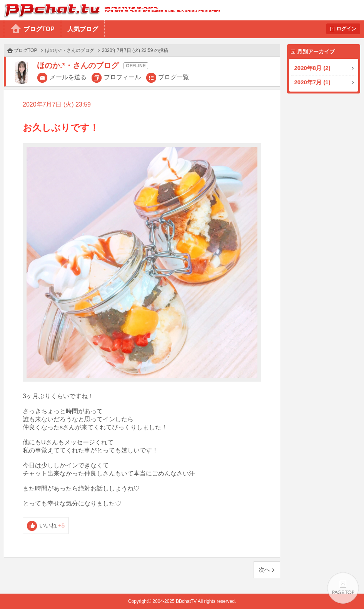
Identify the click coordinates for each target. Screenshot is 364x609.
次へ (264, 570)
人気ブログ (83, 29)
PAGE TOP (343, 588)
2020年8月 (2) (312, 68)
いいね (52, 525)
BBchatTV (110, 10)
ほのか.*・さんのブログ (70, 50)
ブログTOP (39, 29)
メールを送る (68, 77)
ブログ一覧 (174, 77)
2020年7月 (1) (312, 82)
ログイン (346, 29)
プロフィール (122, 77)
